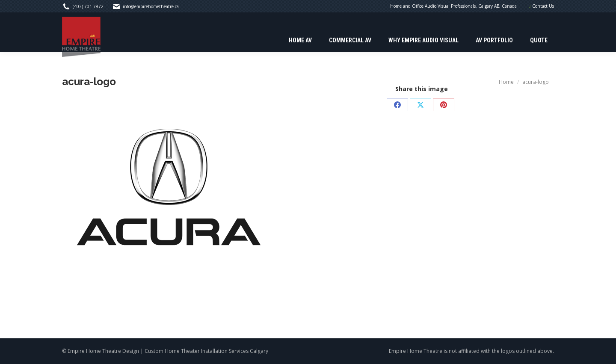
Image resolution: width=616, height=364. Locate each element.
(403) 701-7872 (88, 6)
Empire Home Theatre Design (103, 351)
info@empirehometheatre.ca (151, 6)
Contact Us (543, 6)
